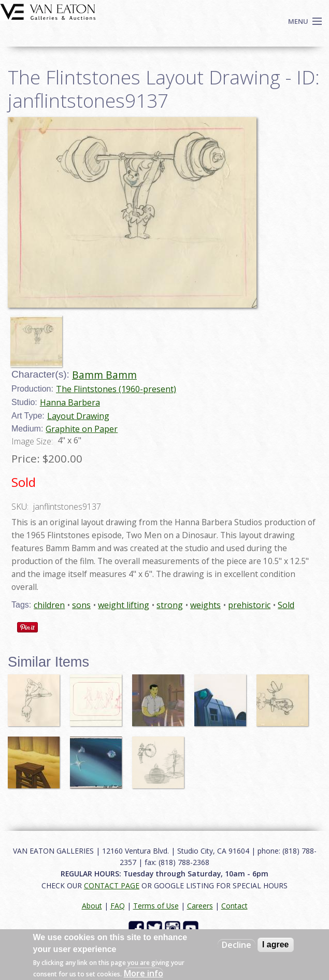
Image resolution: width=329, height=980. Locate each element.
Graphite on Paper (82, 429)
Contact (234, 906)
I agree (276, 945)
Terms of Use (156, 906)
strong (170, 605)
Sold (286, 605)
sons (81, 605)
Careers (200, 906)
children (49, 605)
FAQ (118, 906)
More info (144, 973)
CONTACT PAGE (112, 885)
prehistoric (249, 605)
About (92, 906)
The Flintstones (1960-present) (116, 389)
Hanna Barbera (70, 402)
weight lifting (124, 605)
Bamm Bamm (104, 375)
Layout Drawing (78, 416)
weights (205, 605)
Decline (237, 945)
